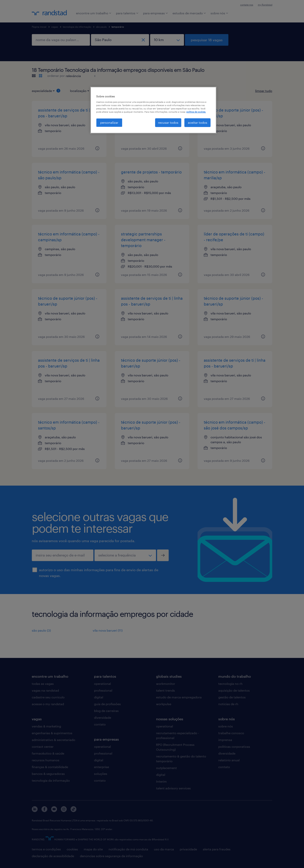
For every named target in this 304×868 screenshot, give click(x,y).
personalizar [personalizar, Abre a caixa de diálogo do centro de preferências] (109, 122)
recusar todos (168, 122)
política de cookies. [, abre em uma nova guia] (196, 112)
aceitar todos (198, 122)
